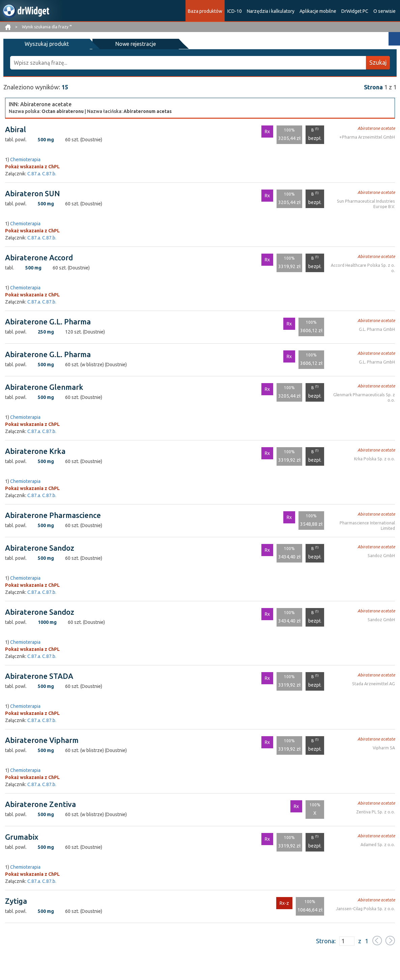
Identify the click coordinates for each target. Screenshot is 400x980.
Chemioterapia (25, 159)
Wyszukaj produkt (37, 44)
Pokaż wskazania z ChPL (32, 166)
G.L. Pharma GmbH (377, 329)
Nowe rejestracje (107, 44)
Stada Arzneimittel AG (374, 683)
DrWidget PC (355, 11)
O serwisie (384, 11)
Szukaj (378, 62)
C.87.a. (34, 173)
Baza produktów (205, 11)
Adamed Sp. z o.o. (378, 844)
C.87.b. (49, 173)
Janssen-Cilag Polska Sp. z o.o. (367, 908)
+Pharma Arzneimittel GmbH (368, 137)
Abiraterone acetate (377, 128)
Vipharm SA (384, 747)
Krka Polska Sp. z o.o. (375, 458)
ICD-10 (235, 11)
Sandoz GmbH (382, 555)
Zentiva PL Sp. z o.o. (376, 812)
